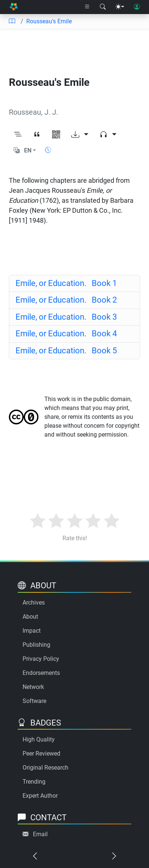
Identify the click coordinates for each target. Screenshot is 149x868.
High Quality (39, 739)
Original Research (45, 768)
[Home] (13, 7)
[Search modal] (103, 7)
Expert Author (40, 796)
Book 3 (66, 317)
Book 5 (66, 351)
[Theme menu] (120, 7)
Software (34, 701)
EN (28, 150)
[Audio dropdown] (108, 135)
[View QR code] (56, 135)
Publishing (36, 645)
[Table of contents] (12, 21)
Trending (34, 782)
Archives (34, 603)
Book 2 (66, 300)
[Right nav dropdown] (87, 7)
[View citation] (37, 135)
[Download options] (80, 135)
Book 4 (66, 334)
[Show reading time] (48, 150)
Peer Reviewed (41, 753)
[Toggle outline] (18, 135)
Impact (32, 631)
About (30, 617)
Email (40, 834)
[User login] (137, 7)
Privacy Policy (41, 659)
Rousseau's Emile (49, 21)
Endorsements (41, 673)
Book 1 (66, 283)
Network (33, 687)
